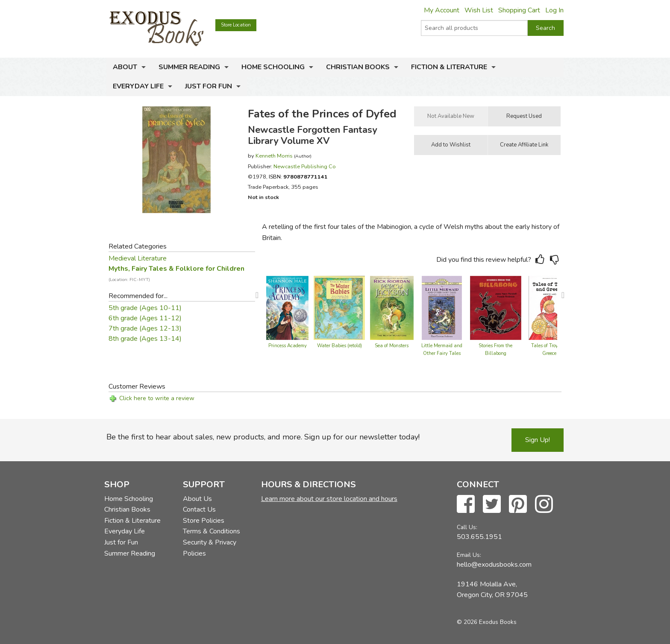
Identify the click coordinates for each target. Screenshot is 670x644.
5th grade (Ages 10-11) (145, 308)
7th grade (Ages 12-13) (145, 328)
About (125, 67)
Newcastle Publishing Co (305, 166)
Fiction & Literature (449, 67)
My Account (442, 10)
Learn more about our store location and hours (329, 499)
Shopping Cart (519, 10)
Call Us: (467, 527)
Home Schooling (273, 67)
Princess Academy (288, 346)
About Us (197, 499)
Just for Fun (209, 86)
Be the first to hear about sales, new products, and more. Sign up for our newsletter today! (263, 437)
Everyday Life (138, 86)
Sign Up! (538, 440)
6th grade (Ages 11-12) (145, 318)
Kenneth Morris (274, 156)
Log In (554, 10)
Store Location (236, 25)
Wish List (479, 10)
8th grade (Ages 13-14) (145, 339)
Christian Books (358, 67)
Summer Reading (189, 67)
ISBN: (298, 177)
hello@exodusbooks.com (494, 565)
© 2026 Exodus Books (487, 622)
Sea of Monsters (392, 346)
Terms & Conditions (212, 531)
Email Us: (469, 555)
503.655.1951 (479, 537)
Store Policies (204, 521)
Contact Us (199, 509)
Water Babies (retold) (339, 346)
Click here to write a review (157, 398)
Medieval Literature (138, 258)
